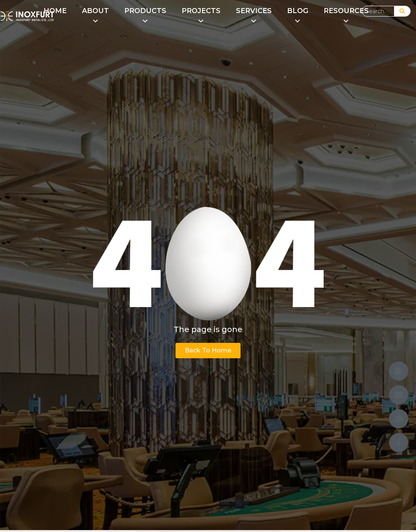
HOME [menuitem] (55, 11)
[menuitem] (95, 16)
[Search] (402, 11)
